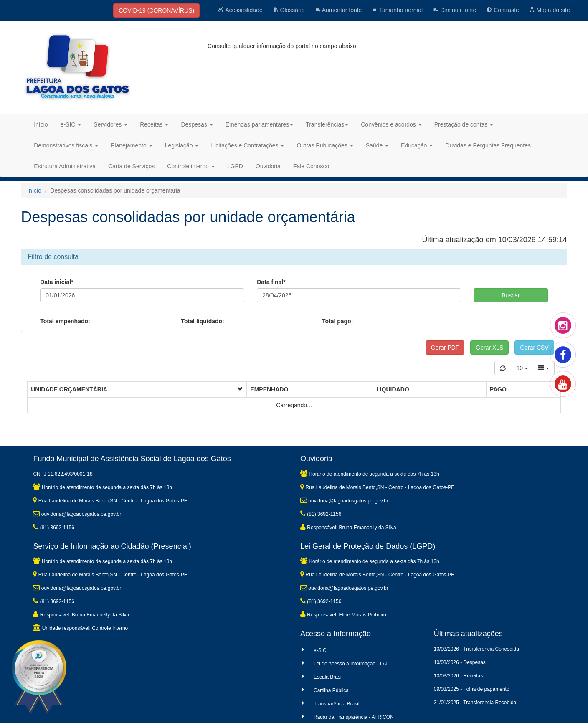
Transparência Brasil (337, 704)
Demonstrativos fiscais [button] (66, 145)
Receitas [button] (154, 124)
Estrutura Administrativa (65, 166)
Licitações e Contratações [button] (247, 145)
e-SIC (320, 650)
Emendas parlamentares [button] (260, 124)
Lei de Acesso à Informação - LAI (351, 664)
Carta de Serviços (131, 166)
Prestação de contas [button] (464, 124)
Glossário (289, 10)
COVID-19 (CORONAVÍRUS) (156, 10)
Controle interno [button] (191, 166)
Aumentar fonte (338, 10)
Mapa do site (550, 10)
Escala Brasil (328, 677)
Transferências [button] (327, 124)
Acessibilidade (240, 10)
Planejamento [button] (132, 145)
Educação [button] (417, 145)
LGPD (235, 166)
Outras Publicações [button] (325, 145)
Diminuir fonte (454, 10)
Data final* (271, 282)
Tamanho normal (397, 10)
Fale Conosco (311, 166)
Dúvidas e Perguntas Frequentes (488, 145)
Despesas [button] (197, 124)
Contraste (503, 10)
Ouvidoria (268, 166)
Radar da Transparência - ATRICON (354, 717)
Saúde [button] (377, 145)
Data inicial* (57, 282)
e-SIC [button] (71, 124)
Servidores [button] (110, 124)
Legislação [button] (182, 145)
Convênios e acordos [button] (391, 124)
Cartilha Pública (331, 690)
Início (41, 124)
